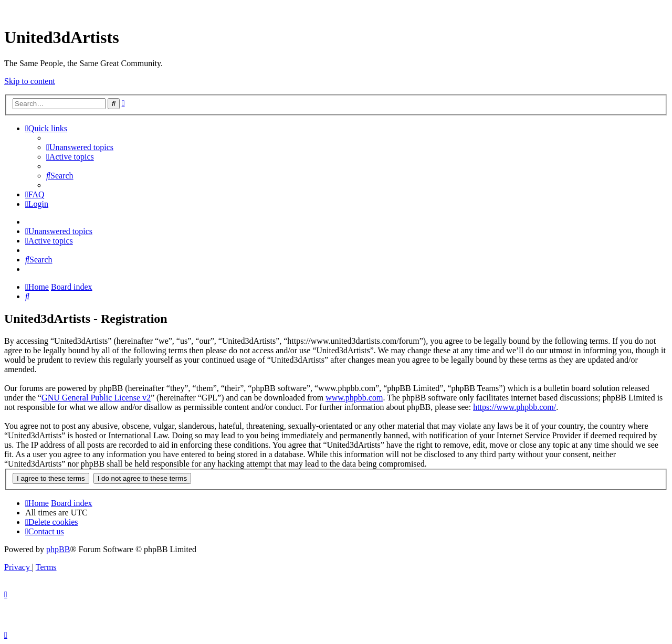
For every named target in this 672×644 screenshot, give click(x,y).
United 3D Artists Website (336, 10)
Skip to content (30, 81)
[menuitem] (80, 147)
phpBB (58, 549)
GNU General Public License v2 (96, 398)
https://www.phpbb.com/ (514, 407)
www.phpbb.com (354, 398)
